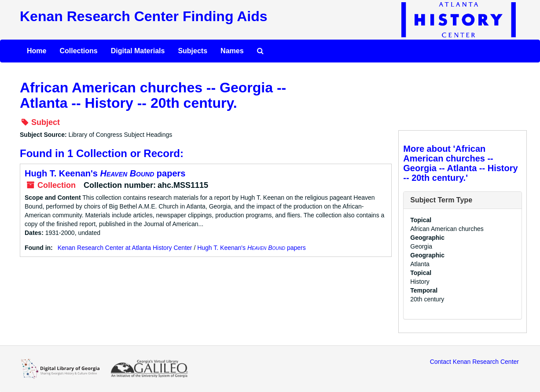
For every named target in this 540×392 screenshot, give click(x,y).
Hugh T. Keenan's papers (105, 173)
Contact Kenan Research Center (474, 362)
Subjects (193, 51)
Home (37, 51)
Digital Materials (138, 51)
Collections (78, 51)
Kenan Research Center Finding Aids (143, 16)
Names (232, 51)
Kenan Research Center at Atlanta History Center (125, 248)
